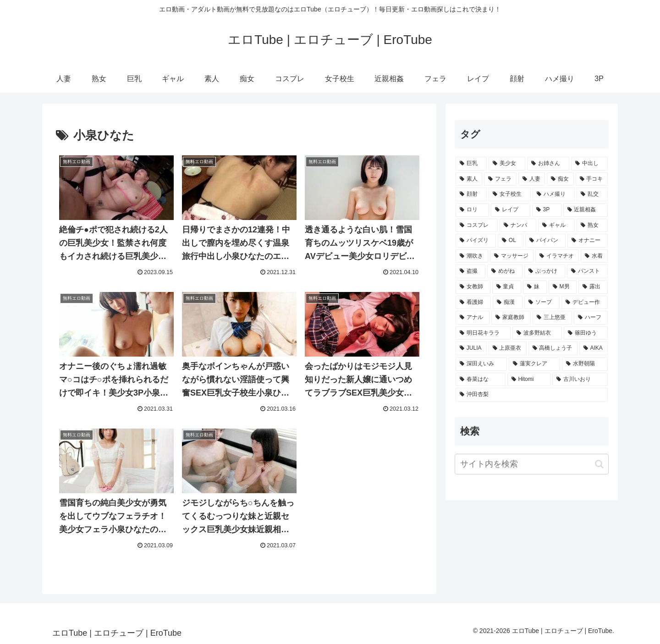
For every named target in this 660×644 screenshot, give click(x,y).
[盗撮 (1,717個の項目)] (470, 271)
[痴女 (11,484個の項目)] (560, 179)
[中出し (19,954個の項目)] (589, 164)
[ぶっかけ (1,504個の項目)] (545, 271)
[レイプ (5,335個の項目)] (510, 210)
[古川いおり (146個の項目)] (580, 380)
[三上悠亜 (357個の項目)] (552, 318)
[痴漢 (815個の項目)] (508, 303)
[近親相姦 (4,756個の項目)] (586, 210)
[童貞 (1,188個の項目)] (507, 287)
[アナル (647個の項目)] (473, 318)
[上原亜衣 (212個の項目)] (508, 348)
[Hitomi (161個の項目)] (529, 380)
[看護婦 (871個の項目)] (473, 303)
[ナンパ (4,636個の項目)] (518, 226)
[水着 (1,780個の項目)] (594, 256)
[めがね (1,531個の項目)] (505, 271)
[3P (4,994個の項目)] (547, 210)
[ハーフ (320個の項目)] (591, 318)
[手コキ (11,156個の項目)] (592, 179)
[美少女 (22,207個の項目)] (507, 164)
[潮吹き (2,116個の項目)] (472, 256)
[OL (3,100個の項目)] (511, 241)
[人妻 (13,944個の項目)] (532, 179)
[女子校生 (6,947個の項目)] (510, 194)
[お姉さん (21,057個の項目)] (548, 164)
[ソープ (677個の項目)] (542, 303)
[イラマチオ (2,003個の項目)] (557, 256)
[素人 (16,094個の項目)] (469, 179)
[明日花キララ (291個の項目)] (483, 333)
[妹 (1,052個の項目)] (535, 287)
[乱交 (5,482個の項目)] (592, 194)
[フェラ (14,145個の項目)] (500, 179)
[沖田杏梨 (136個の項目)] (532, 395)
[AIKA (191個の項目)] (594, 348)
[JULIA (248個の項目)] (471, 348)
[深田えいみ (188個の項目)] (481, 364)
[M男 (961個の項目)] (563, 287)
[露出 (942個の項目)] (593, 287)
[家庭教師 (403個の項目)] (511, 318)
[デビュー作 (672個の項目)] (585, 303)
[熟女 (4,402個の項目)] (592, 226)
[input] (532, 464)
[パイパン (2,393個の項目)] (545, 241)
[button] (599, 464)
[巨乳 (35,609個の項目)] (471, 164)
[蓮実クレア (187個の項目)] (534, 364)
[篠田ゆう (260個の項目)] (586, 333)
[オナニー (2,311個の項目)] (588, 241)
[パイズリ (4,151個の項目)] (476, 241)
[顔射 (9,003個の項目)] (471, 194)
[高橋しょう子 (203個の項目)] (553, 348)
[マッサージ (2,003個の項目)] (512, 256)
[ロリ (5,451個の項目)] (472, 210)
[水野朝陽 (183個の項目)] (585, 364)
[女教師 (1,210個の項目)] (473, 287)
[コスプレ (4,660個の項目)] (477, 226)
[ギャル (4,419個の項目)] (556, 226)
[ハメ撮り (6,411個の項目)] (554, 194)
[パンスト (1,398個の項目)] (587, 271)
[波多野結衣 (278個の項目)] (537, 333)
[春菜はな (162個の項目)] (481, 380)
